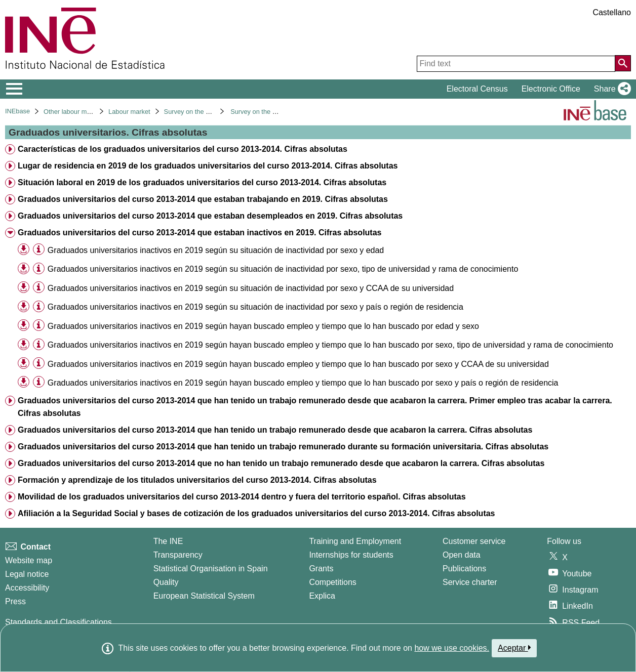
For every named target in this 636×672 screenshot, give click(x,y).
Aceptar (514, 648)
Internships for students (351, 555)
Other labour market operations (88, 112)
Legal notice (27, 574)
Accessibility (27, 588)
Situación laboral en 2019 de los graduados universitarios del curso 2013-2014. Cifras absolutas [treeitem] (202, 182)
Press (15, 601)
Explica (322, 596)
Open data (462, 555)
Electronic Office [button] (551, 89)
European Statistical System (204, 596)
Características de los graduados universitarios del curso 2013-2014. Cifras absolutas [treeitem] (183, 149)
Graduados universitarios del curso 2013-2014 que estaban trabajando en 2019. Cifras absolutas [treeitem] (203, 199)
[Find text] (516, 64)
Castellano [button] (612, 12)
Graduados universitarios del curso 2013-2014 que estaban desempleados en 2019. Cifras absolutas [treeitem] (210, 216)
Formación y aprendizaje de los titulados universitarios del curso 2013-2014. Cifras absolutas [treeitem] (197, 480)
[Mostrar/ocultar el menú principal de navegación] (14, 89)
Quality (166, 582)
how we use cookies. (452, 648)
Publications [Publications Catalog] (464, 569)
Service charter (470, 582)
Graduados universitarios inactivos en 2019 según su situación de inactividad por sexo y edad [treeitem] (216, 250)
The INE (168, 541)
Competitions (332, 582)
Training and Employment (355, 541)
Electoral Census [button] (477, 89)
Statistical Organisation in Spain (211, 569)
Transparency (178, 555)
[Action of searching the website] (623, 63)
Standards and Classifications (58, 622)
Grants (321, 569)
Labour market (129, 112)
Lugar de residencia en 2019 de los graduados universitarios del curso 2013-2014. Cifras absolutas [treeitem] (208, 166)
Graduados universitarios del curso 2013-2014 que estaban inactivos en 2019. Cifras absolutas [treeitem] (200, 233)
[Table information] (39, 250)
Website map (29, 560)
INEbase (17, 111)
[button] (610, 89)
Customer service (474, 541)
